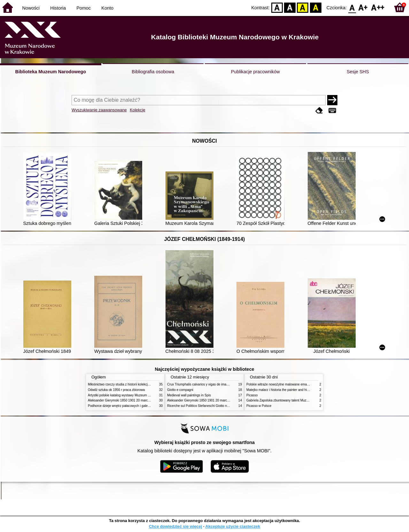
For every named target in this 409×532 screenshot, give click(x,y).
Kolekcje (137, 110)
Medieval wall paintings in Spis (189, 395)
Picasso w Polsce (259, 406)
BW (290, 7)
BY (316, 7)
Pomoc (84, 8)
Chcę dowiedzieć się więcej (175, 526)
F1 (363, 7)
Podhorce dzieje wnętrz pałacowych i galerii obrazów (126, 406)
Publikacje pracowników (255, 72)
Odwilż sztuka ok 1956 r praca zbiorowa (116, 390)
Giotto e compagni (180, 390)
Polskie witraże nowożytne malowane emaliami (280, 384)
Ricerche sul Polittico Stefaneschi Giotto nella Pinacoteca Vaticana (215, 406)
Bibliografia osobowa (153, 72)
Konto (107, 8)
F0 (352, 7)
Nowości (31, 8)
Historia (58, 8)
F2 (378, 7)
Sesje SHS (358, 72)
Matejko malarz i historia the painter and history (280, 390)
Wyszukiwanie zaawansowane (99, 110)
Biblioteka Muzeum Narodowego (51, 72)
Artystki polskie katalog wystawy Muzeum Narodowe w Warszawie (135, 395)
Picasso (252, 395)
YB (303, 7)
